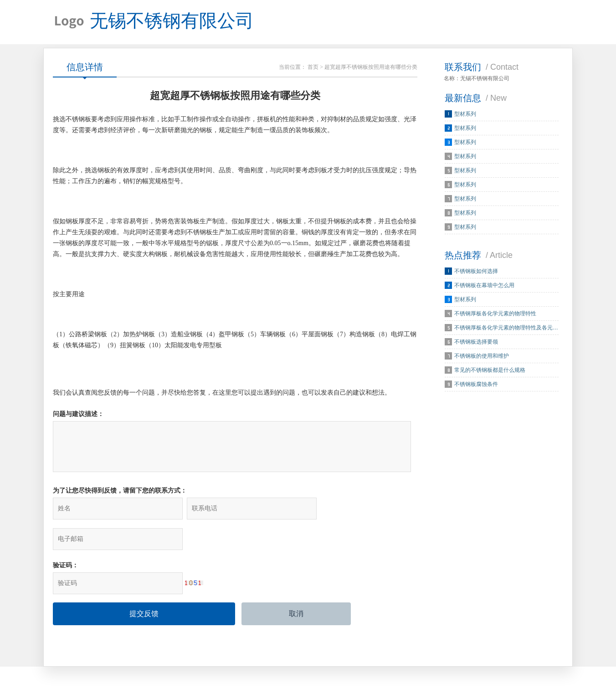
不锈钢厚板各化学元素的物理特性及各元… (506, 329)
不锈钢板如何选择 (476, 273)
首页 (313, 68)
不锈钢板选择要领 (476, 343)
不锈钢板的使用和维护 (482, 357)
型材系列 (465, 115)
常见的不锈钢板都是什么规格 (490, 371)
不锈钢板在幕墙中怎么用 (484, 287)
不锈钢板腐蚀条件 (476, 386)
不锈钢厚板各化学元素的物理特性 (495, 315)
